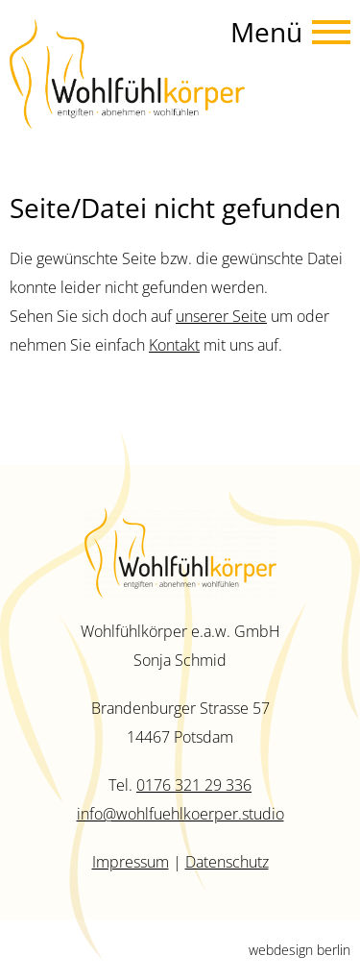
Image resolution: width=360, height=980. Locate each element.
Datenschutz (227, 862)
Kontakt (174, 345)
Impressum (131, 862)
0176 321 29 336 (194, 785)
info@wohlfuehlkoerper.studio (180, 814)
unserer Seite (221, 316)
